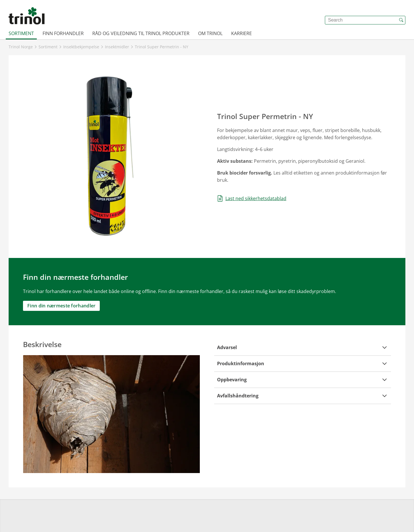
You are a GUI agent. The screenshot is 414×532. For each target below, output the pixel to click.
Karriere (241, 33)
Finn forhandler (63, 33)
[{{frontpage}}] (27, 16)
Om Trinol (210, 33)
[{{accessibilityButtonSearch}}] (401, 20)
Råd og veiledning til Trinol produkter (141, 33)
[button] (303, 348)
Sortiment (21, 33)
